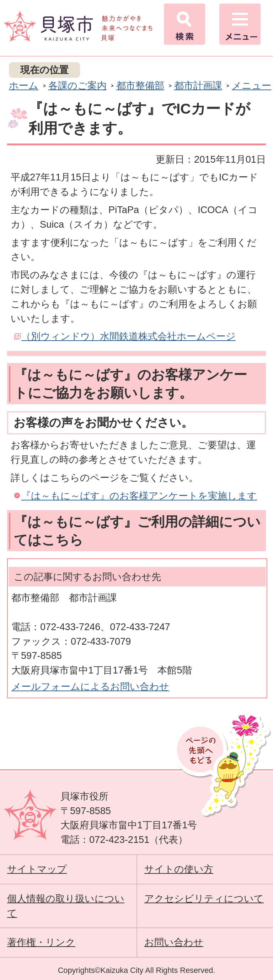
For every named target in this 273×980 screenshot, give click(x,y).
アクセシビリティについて (204, 898)
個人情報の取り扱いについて (66, 906)
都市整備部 (140, 85)
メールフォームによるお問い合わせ (90, 686)
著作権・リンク (41, 942)
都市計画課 (198, 85)
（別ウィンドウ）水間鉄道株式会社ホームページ (129, 336)
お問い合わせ (174, 942)
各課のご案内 (77, 85)
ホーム (24, 85)
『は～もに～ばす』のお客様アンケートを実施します (139, 496)
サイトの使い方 (179, 869)
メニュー (251, 85)
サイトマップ (37, 869)
